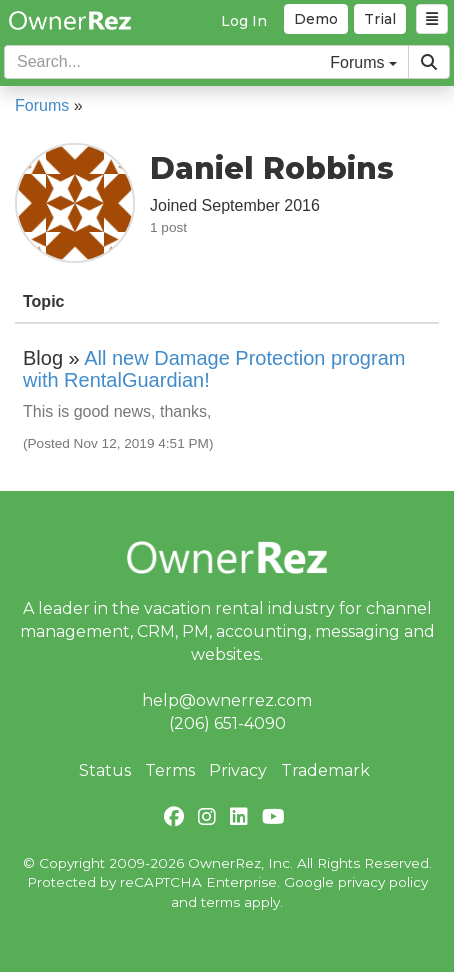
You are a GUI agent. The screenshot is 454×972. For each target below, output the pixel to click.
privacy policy (383, 882)
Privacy (238, 770)
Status (105, 770)
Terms (170, 770)
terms (220, 902)
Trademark (325, 770)
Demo (316, 19)
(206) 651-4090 (227, 723)
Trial (380, 19)
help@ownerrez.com (227, 700)
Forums (42, 105)
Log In (244, 21)
